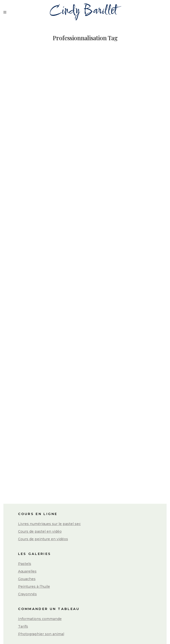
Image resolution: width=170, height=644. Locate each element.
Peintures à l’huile (34, 586)
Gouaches (27, 579)
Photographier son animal (41, 634)
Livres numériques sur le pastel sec (49, 524)
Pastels (25, 564)
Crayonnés (27, 594)
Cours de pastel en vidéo (40, 531)
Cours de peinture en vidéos (43, 539)
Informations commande (40, 619)
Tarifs (23, 626)
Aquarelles (27, 571)
